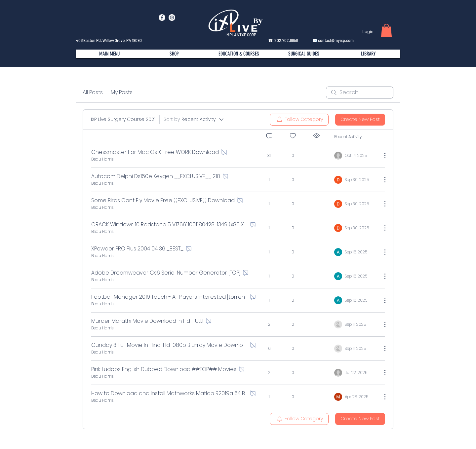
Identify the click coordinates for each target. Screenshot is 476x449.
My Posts (122, 92)
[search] (360, 93)
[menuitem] (299, 120)
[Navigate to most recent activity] (356, 156)
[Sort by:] (194, 120)
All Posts (93, 92)
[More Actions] (381, 156)
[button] (386, 31)
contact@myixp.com (336, 40)
